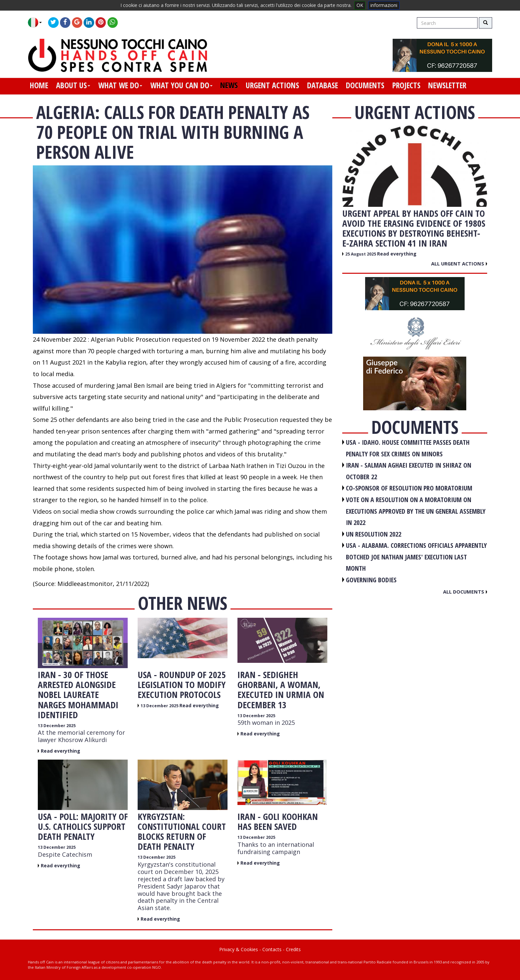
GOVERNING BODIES (371, 580)
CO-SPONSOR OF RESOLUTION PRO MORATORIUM (409, 488)
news (229, 85)
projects (406, 85)
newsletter (447, 85)
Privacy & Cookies (239, 949)
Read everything (61, 751)
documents (365, 85)
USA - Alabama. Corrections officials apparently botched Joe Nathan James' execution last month (416, 557)
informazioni (384, 5)
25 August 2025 (361, 254)
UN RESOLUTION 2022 (374, 534)
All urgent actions (459, 263)
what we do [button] (120, 85)
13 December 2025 (57, 726)
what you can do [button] (181, 85)
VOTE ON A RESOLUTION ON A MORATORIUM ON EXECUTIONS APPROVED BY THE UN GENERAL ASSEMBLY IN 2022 (416, 511)
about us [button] (73, 85)
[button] (37, 23)
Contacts (272, 949)
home (39, 85)
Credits (293, 949)
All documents (465, 592)
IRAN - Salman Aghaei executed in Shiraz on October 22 (409, 471)
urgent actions (272, 85)
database (323, 85)
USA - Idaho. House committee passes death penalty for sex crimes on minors (408, 448)
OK (360, 5)
